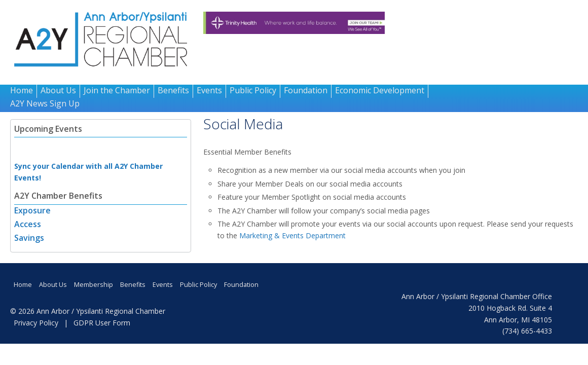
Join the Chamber (117, 90)
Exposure (32, 210)
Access (28, 224)
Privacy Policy (36, 323)
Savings (29, 238)
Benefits (173, 90)
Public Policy (253, 90)
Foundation (306, 90)
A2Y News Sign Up (45, 103)
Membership (94, 285)
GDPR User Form (102, 323)
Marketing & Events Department (292, 235)
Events (209, 90)
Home (22, 90)
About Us (58, 90)
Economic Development (380, 90)
